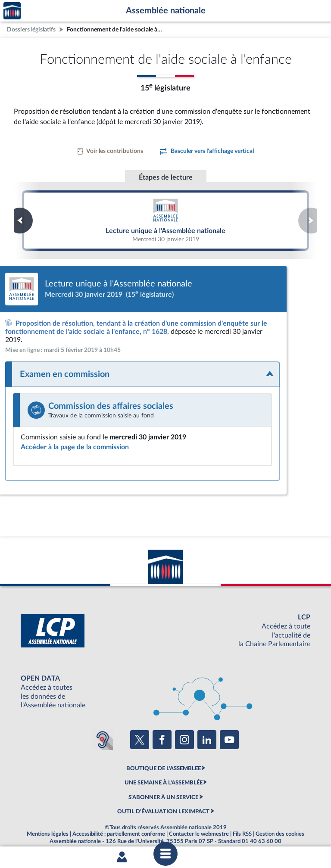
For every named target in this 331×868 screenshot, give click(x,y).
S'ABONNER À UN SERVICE (163, 789)
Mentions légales (48, 826)
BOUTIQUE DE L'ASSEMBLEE (164, 760)
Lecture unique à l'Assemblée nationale (165, 220)
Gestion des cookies (280, 826)
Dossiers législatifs (31, 30)
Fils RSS (242, 826)
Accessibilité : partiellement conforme (119, 826)
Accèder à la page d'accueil (12, 11)
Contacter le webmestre (199, 826)
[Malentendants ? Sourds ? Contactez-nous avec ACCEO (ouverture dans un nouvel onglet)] (103, 731)
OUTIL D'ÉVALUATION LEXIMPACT (163, 803)
